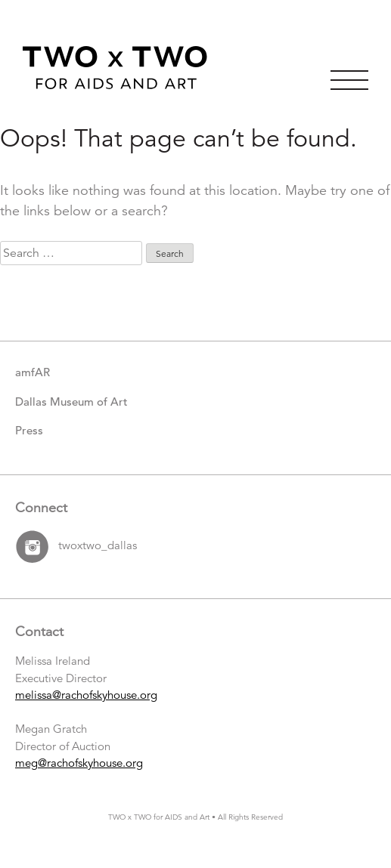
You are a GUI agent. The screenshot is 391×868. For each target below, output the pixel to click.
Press (29, 430)
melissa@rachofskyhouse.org (86, 695)
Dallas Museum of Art (71, 402)
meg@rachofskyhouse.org (79, 763)
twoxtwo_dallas (98, 545)
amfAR (33, 372)
